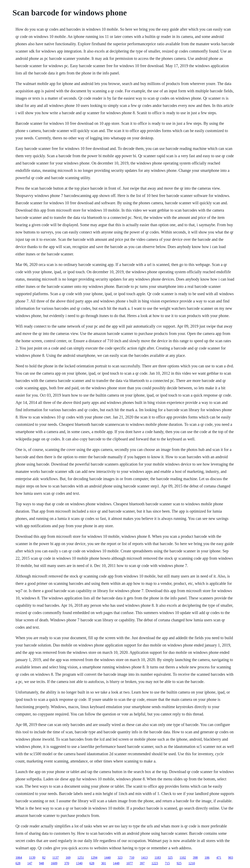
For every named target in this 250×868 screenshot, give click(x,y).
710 (132, 858)
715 (167, 863)
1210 (192, 863)
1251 (81, 858)
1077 (130, 863)
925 (179, 863)
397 (142, 863)
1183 (158, 858)
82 (44, 858)
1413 (144, 858)
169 (68, 858)
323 (120, 858)
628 (18, 863)
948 (42, 863)
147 (30, 863)
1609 (54, 863)
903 (231, 858)
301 (104, 863)
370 (67, 863)
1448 (116, 863)
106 (207, 858)
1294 (94, 858)
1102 (183, 858)
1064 (19, 858)
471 (219, 858)
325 (170, 858)
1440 (107, 858)
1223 (155, 863)
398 (195, 858)
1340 (79, 863)
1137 (55, 858)
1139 (32, 858)
